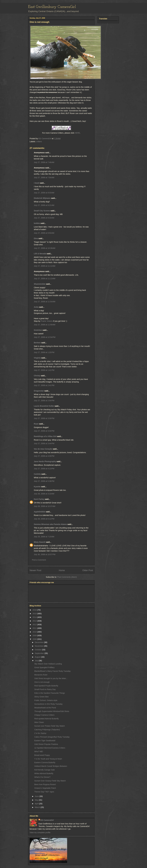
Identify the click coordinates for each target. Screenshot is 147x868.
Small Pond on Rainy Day (45, 689)
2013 (35, 621)
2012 (35, 625)
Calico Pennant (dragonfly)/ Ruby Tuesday (52, 737)
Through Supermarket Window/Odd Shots (52, 711)
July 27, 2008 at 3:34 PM (44, 431)
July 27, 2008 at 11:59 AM (45, 325)
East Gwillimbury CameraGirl (52, 7)
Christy (37, 376)
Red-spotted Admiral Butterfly (46, 719)
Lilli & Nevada (40, 254)
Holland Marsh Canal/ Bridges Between (51, 766)
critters (39, 142)
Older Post (88, 570)
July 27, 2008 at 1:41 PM (44, 370)
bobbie (37, 223)
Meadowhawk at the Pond (45, 708)
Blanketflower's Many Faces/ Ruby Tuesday (52, 671)
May (37, 800)
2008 (35, 639)
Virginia (37, 358)
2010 (35, 632)
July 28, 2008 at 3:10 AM (44, 494)
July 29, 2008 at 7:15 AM (44, 537)
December (39, 642)
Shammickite (40, 284)
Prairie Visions (47, 321)
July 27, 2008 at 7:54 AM (44, 177)
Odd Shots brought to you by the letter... (51, 678)
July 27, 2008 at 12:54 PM (45, 337)
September (40, 653)
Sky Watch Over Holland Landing (48, 664)
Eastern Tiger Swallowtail (45, 741)
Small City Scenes (42, 211)
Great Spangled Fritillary (44, 667)
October (38, 650)
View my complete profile (40, 832)
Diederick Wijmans (42, 198)
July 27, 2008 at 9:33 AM (44, 218)
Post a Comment (39, 560)
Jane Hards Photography (45, 461)
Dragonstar (39, 391)
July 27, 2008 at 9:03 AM (44, 193)
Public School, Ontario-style (46, 700)
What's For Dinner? (42, 777)
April (37, 804)
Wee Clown (39, 722)
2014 (35, 617)
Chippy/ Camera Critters (44, 715)
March (38, 807)
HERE (77, 133)
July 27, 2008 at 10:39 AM (45, 248)
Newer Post (35, 570)
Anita (36, 307)
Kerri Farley (39, 499)
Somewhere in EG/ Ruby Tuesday (48, 704)
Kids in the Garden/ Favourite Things (50, 693)
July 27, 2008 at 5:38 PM (44, 481)
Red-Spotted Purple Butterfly (46, 686)
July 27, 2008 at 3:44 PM (44, 443)
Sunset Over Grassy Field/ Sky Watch (50, 781)
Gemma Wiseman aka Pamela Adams (50, 524)
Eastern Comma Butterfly (45, 762)
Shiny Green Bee (41, 697)
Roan (36, 424)
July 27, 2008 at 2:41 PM (44, 385)
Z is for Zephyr (40, 733)
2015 (35, 614)
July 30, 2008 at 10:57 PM (45, 554)
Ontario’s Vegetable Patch (45, 788)
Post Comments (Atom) (67, 577)
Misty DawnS (40, 542)
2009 (35, 635)
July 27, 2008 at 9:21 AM (44, 205)
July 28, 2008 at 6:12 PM (44, 519)
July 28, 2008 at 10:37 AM (45, 506)
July (37, 661)
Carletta (37, 474)
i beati (37, 183)
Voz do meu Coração (43, 449)
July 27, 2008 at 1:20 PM (44, 352)
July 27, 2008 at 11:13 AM (45, 279)
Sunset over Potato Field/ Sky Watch (50, 726)
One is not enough (42, 682)
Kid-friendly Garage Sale (45, 770)
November (39, 646)
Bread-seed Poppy (42, 755)
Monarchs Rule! (41, 675)
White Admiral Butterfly (44, 773)
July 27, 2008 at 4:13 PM (44, 469)
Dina (36, 238)
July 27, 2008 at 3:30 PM (44, 418)
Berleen (37, 343)
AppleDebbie (40, 512)
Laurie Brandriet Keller (44, 406)
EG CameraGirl (47, 820)
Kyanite (37, 487)
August (38, 657)
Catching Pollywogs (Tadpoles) (47, 730)
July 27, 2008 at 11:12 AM (45, 266)
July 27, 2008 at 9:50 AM (44, 233)
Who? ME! (39, 752)
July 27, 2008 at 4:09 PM (44, 456)
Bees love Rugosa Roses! (45, 784)
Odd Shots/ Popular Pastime (46, 744)
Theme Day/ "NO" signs (44, 792)
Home (62, 570)
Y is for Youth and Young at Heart (48, 759)
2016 (35, 610)
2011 (35, 628)
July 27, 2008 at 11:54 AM (45, 302)
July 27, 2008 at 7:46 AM (44, 162)
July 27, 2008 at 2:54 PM (44, 401)
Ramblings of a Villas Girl (45, 436)
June (37, 796)
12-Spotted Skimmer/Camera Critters (50, 748)
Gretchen (38, 330)
